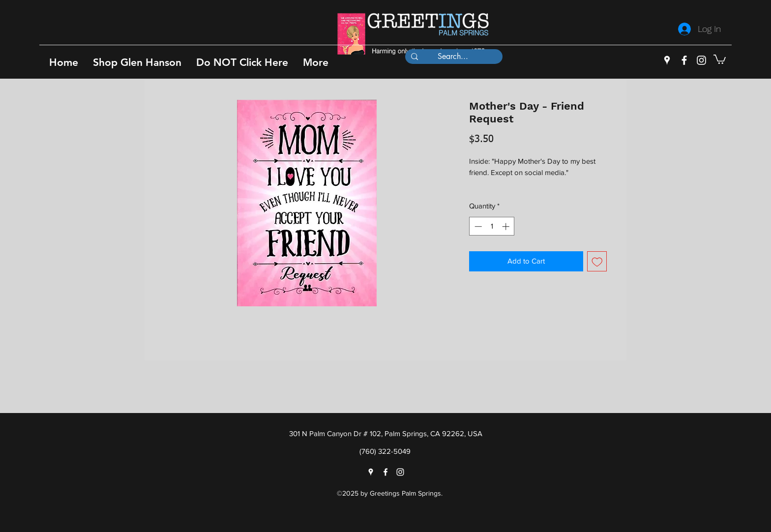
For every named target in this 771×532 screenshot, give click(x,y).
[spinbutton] (492, 226)
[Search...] (453, 57)
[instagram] (701, 60)
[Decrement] (477, 226)
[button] (137, 62)
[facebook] (684, 60)
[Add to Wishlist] (597, 261)
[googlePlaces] (667, 60)
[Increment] (507, 226)
